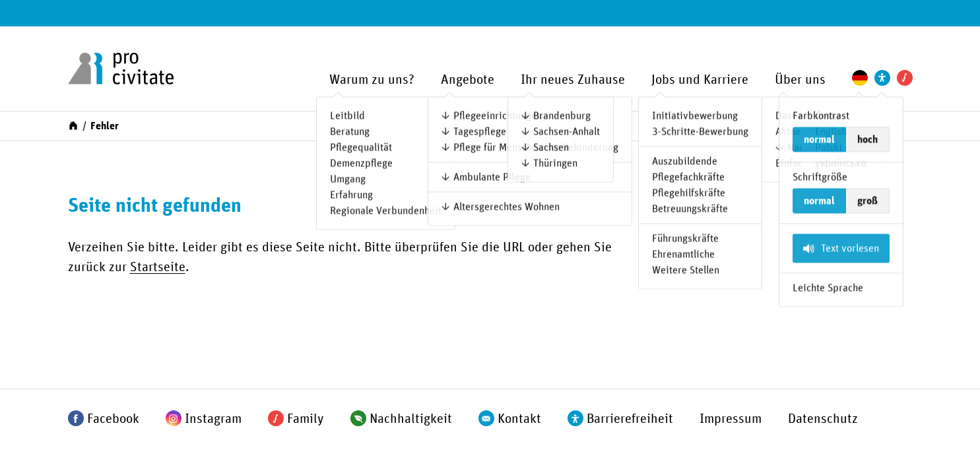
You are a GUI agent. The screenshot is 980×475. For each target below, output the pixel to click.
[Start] (73, 125)
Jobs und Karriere (700, 80)
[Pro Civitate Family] (905, 78)
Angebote (468, 80)
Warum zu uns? (372, 80)
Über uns (800, 80)
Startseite (158, 267)
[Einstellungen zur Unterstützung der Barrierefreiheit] (882, 78)
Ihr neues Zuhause (573, 80)
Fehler (105, 126)
